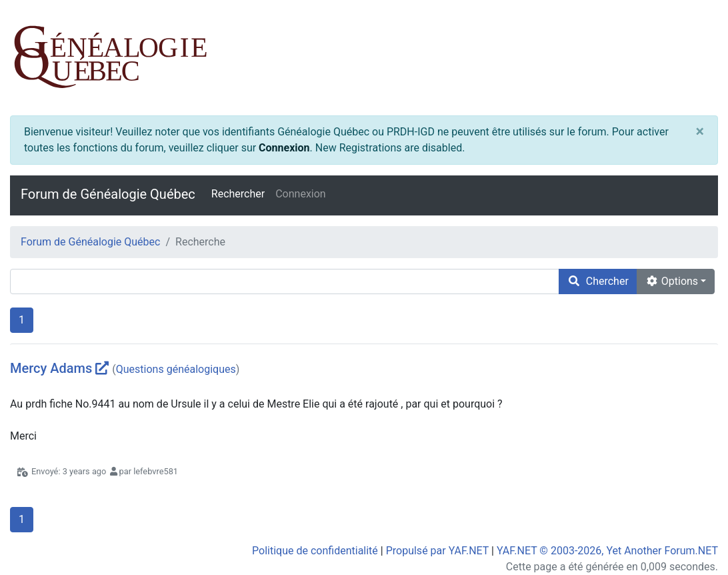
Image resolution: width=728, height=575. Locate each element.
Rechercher (238, 194)
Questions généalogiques (176, 369)
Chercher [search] (598, 281)
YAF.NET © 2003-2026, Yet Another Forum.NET (607, 551)
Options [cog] (672, 281)
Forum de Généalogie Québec (108, 194)
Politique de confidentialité (315, 551)
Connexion (284, 148)
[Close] (700, 132)
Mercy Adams (51, 368)
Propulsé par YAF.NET (437, 551)
